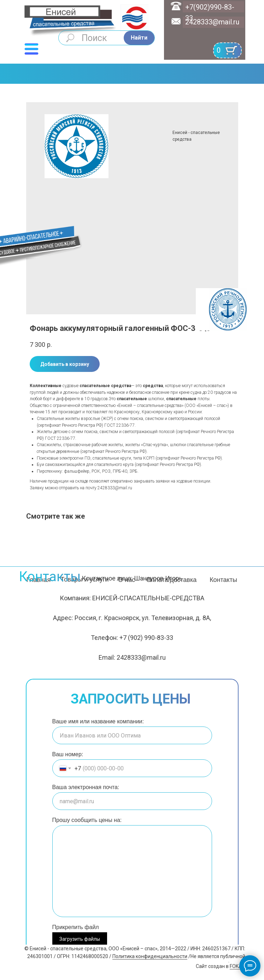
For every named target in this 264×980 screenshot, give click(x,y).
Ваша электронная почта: (86, 787)
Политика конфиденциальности (150, 956)
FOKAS (237, 966)
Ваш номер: (68, 754)
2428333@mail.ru (212, 22)
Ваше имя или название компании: (98, 721)
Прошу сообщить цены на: (87, 820)
